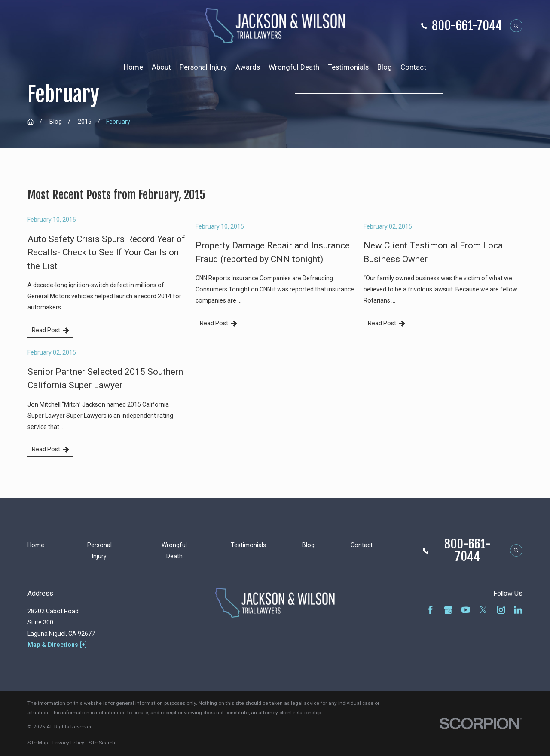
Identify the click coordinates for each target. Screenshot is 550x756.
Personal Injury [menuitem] (203, 67)
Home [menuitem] (133, 67)
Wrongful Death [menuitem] (294, 67)
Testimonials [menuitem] (348, 67)
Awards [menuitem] (248, 67)
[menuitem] (38, 743)
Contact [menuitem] (413, 67)
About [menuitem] (161, 67)
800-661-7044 (467, 26)
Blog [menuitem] (385, 67)
